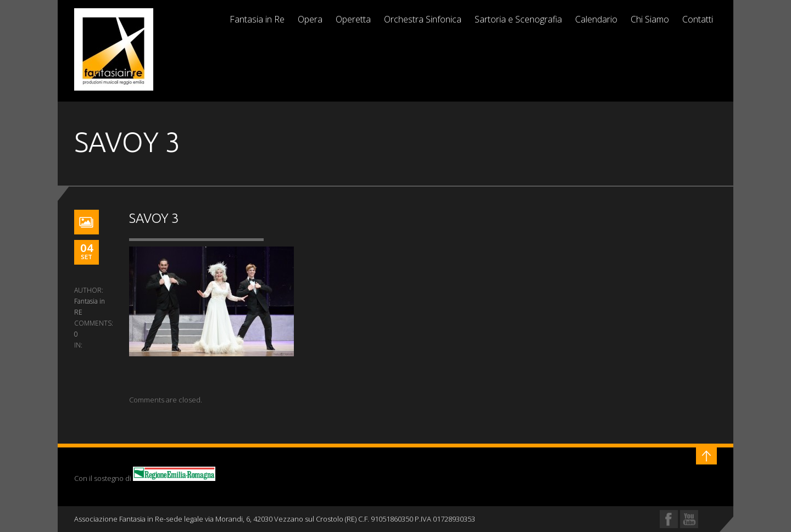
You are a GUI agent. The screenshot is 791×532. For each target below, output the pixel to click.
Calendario (596, 19)
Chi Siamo (650, 19)
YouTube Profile (689, 519)
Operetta (353, 19)
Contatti (698, 19)
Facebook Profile (669, 519)
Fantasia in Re (257, 19)
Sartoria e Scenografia (518, 19)
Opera (310, 19)
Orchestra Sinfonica (423, 19)
